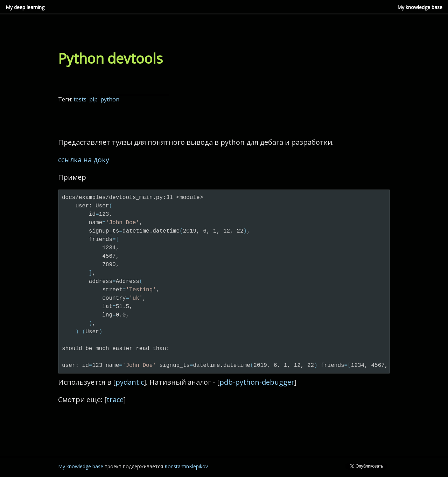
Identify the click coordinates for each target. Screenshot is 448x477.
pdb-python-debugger (257, 382)
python (111, 99)
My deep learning (25, 7)
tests (81, 99)
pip (94, 99)
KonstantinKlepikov (186, 466)
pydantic (130, 382)
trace (115, 400)
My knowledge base (420, 7)
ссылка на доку (84, 160)
